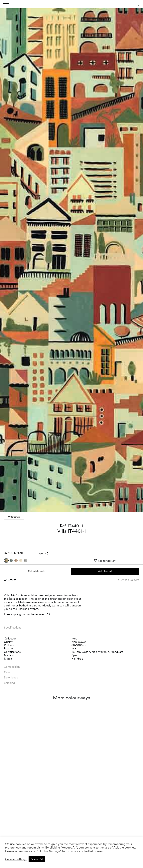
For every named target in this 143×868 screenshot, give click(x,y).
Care (7, 672)
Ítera (74, 638)
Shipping (9, 683)
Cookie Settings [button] (16, 859)
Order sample (14, 517)
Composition (12, 667)
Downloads (11, 677)
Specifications (13, 628)
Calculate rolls (37, 571)
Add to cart (105, 571)
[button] (136, 257)
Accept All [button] (37, 859)
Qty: (41, 554)
